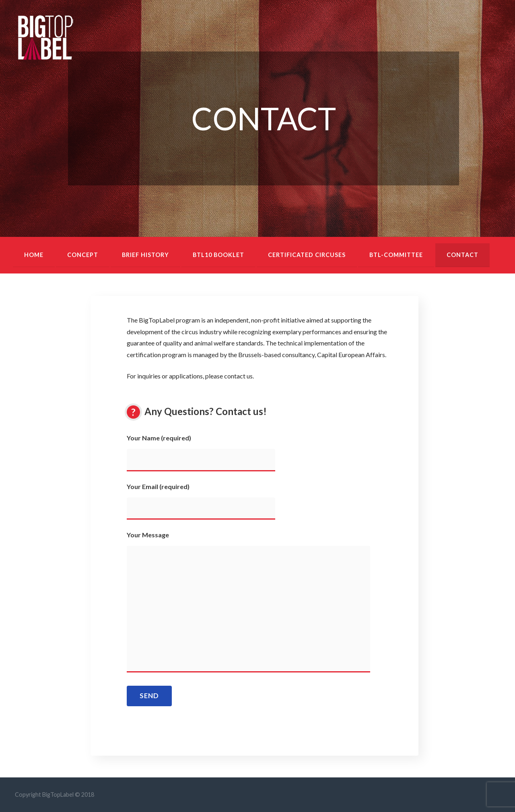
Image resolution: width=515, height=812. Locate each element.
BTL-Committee (396, 255)
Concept (83, 255)
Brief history (145, 255)
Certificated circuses (307, 255)
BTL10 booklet (218, 255)
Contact (462, 255)
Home (34, 255)
